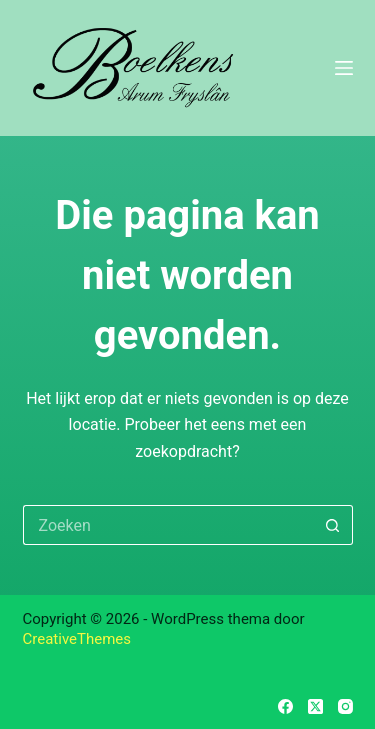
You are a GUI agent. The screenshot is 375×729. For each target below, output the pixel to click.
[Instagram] (345, 706)
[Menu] (344, 68)
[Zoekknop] (333, 525)
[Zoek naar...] (168, 525)
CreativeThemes (77, 639)
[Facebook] (285, 706)
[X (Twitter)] (315, 706)
